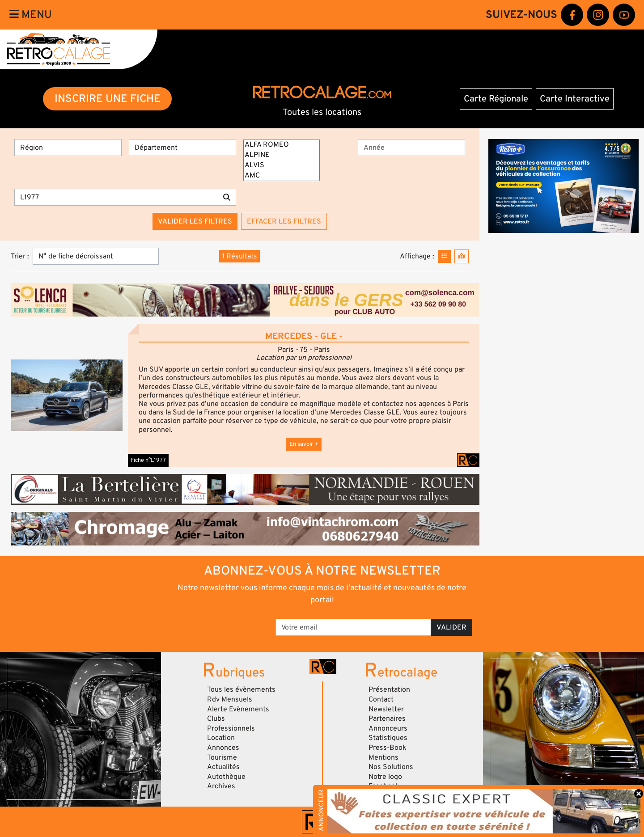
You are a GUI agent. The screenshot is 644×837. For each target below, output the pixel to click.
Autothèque (226, 777)
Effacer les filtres (284, 221)
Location (221, 738)
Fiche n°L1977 (148, 460)
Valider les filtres (195, 221)
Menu (31, 15)
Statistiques (388, 738)
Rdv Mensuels (230, 699)
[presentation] (206, 624)
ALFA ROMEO (282, 145)
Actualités (223, 767)
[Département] (182, 148)
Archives (221, 786)
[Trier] (96, 256)
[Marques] (282, 160)
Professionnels (231, 728)
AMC (282, 175)
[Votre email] (353, 627)
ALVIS (282, 165)
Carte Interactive (575, 99)
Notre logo (385, 777)
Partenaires (387, 719)
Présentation (389, 689)
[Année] (411, 148)
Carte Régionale (496, 99)
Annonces (223, 748)
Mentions (383, 757)
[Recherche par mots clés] (116, 197)
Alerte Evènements (238, 709)
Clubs (216, 719)
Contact (381, 699)
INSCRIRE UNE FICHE (108, 99)
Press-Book (388, 748)
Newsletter (386, 709)
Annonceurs (388, 728)
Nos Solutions (391, 767)
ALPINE (282, 155)
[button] (67, 395)
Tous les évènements (241, 689)
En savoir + (304, 444)
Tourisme (222, 757)
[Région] (68, 148)
